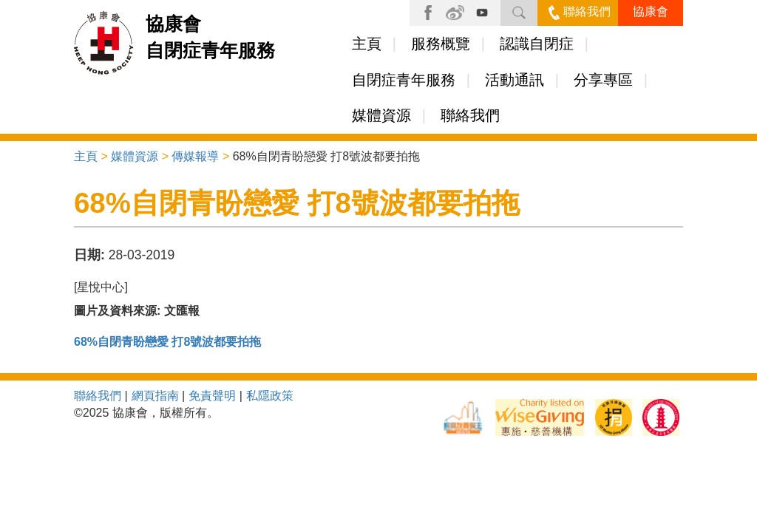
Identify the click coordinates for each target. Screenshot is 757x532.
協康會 (651, 11)
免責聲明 (212, 396)
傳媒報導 (195, 156)
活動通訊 (515, 80)
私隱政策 (270, 396)
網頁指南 (155, 396)
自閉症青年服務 (404, 80)
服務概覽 (441, 44)
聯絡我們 (580, 11)
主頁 (367, 44)
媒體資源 (381, 115)
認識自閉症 (537, 44)
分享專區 (603, 80)
